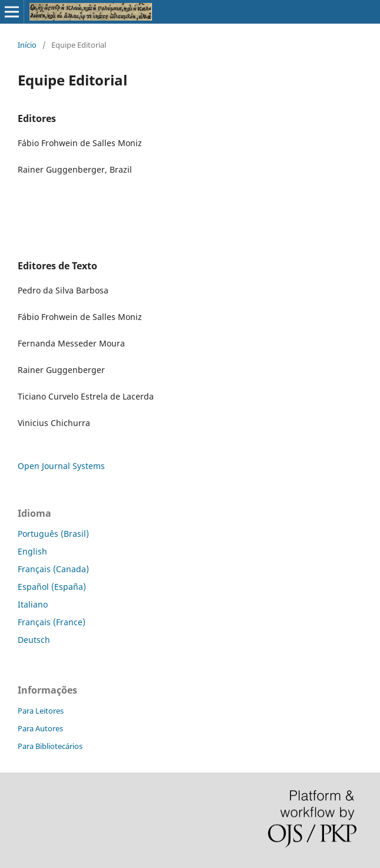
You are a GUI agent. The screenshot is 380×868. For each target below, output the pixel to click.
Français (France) (52, 622)
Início (27, 45)
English (32, 551)
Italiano (33, 604)
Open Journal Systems (61, 466)
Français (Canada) (53, 569)
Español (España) (52, 587)
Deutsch (34, 640)
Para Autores (40, 728)
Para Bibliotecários (50, 746)
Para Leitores (41, 711)
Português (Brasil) (53, 534)
